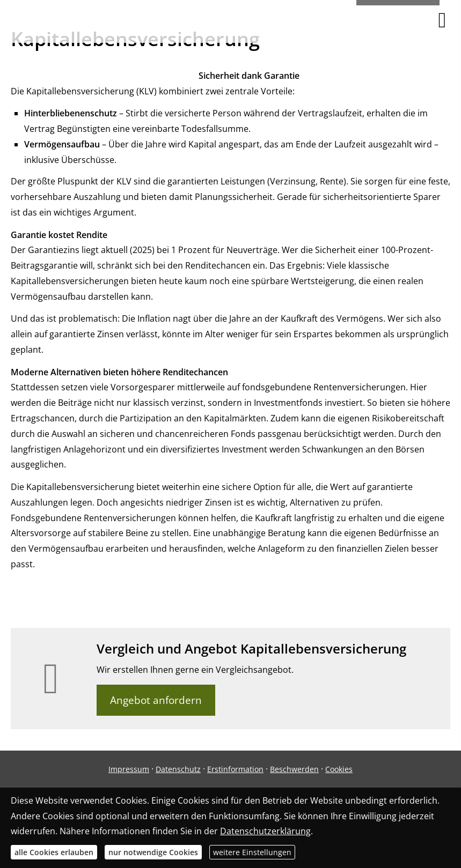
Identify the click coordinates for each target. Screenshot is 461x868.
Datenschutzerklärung (265, 831)
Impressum (129, 769)
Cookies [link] (339, 769)
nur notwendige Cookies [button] (153, 852)
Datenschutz (178, 769)
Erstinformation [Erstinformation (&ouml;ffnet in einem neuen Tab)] (235, 769)
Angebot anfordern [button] (156, 700)
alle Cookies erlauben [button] (54, 852)
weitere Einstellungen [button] (252, 852)
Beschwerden (294, 769)
